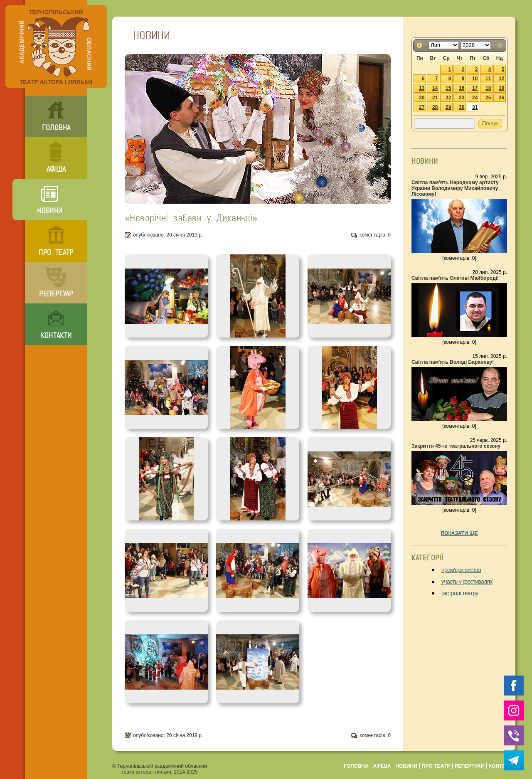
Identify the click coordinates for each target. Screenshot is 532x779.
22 (448, 98)
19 (501, 88)
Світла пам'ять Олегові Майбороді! (455, 278)
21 (435, 98)
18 (488, 88)
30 (462, 107)
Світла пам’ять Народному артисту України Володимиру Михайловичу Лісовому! (455, 188)
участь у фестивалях (467, 582)
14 (435, 88)
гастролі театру (460, 593)
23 (462, 98)
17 (475, 88)
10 (475, 79)
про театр (56, 252)
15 (448, 88)
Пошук (490, 123)
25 (488, 98)
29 (448, 107)
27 (422, 107)
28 (435, 107)
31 (475, 107)
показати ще (459, 533)
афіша (56, 169)
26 (501, 98)
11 (488, 79)
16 (462, 88)
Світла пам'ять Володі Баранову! (453, 362)
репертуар (56, 294)
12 (501, 79)
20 (422, 98)
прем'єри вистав (461, 570)
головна (56, 128)
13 (422, 88)
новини (50, 211)
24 (475, 98)
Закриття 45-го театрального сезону (456, 446)
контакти (56, 335)
